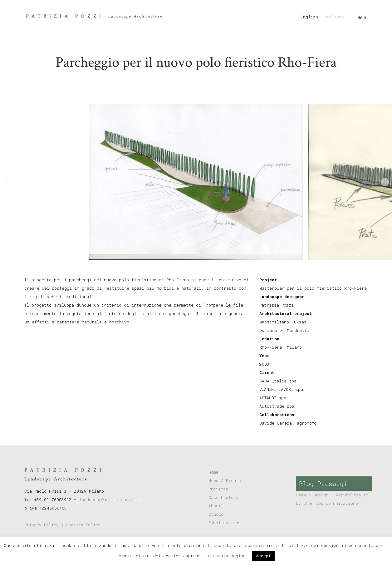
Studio (216, 514)
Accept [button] (263, 556)
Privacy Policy (42, 525)
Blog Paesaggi (323, 484)
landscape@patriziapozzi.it (111, 500)
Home (213, 472)
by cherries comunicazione (327, 503)
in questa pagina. (228, 556)
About (215, 506)
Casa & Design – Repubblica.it (332, 495)
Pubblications (225, 523)
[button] (7, 182)
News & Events (225, 480)
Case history (223, 497)
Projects (218, 489)
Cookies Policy (83, 525)
